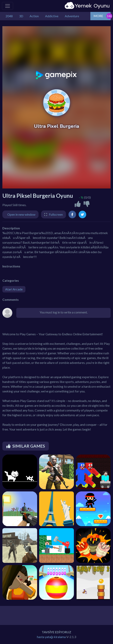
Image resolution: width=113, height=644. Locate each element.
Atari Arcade (14, 289)
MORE (98, 16)
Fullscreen (56, 214)
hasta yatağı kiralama (51, 637)
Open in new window (21, 214)
